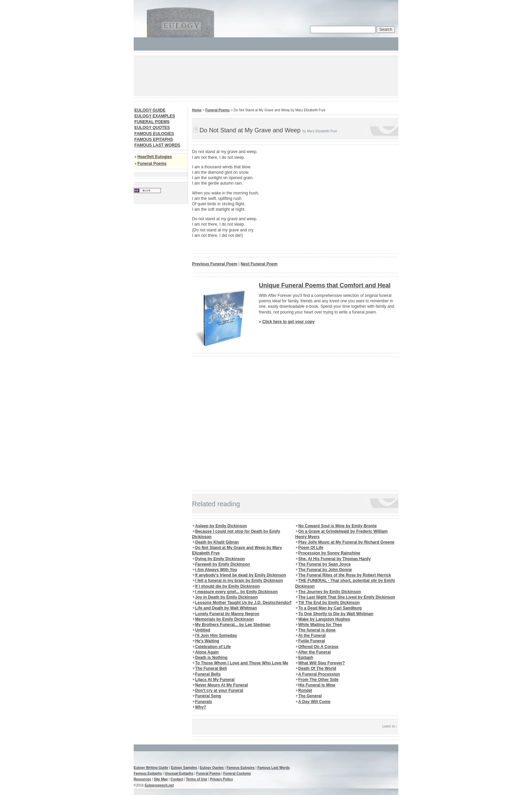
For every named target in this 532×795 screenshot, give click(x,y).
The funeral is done (317, 630)
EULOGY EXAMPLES (155, 116)
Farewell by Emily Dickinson (222, 564)
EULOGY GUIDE (150, 110)
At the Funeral (312, 636)
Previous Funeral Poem (215, 264)
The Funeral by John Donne (325, 570)
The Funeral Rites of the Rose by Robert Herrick (345, 575)
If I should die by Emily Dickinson (227, 586)
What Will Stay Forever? (321, 663)
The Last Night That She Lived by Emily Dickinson (347, 597)
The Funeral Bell (211, 668)
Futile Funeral (312, 641)
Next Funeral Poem (259, 264)
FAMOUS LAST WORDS (157, 145)
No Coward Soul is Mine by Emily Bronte (337, 526)
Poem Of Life (311, 548)
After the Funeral (315, 652)
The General (310, 696)
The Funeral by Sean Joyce (325, 564)
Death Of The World (317, 668)
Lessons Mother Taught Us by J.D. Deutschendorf (243, 603)
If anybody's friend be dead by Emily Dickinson (241, 575)
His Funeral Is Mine (317, 685)
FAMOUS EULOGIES (154, 134)
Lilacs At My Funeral (215, 680)
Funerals (204, 702)
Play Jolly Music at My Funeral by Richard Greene (346, 542)
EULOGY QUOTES (152, 128)
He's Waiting (207, 641)
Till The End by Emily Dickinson (329, 603)
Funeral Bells (208, 674)
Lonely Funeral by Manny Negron (227, 614)
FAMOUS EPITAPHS (154, 139)
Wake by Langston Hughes (324, 619)
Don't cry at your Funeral (219, 690)
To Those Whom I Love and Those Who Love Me (242, 663)
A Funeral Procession (319, 674)
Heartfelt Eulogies (155, 157)
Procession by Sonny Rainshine (329, 553)
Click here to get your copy (288, 322)
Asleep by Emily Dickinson (221, 526)
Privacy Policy (222, 779)
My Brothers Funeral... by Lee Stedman (233, 625)
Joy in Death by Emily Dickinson (226, 597)
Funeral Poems (152, 164)
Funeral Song (208, 696)
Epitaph (306, 658)
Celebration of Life (213, 647)
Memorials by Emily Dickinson (224, 619)
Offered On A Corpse (318, 647)
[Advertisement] (257, 75)
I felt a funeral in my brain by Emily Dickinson (239, 581)
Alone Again (207, 652)
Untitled (203, 630)
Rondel (305, 690)
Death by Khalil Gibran (217, 542)
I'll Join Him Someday (216, 636)
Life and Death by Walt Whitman (226, 608)
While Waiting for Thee (320, 625)
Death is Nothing (211, 658)
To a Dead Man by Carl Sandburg (330, 608)
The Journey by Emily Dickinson (330, 592)
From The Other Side (318, 680)
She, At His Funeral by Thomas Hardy (335, 559)
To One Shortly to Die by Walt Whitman (336, 614)
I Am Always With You (216, 570)
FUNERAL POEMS (152, 122)
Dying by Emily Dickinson (220, 559)
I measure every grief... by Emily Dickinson (236, 592)
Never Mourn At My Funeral (222, 685)
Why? (201, 707)
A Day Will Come (314, 702)
